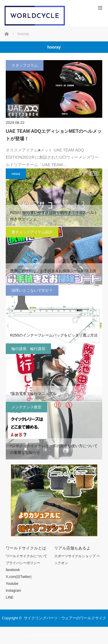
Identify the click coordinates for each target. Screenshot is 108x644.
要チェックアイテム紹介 (32, 232)
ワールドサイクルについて (26, 556)
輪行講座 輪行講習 (28, 349)
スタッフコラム (25, 65)
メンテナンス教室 (26, 407)
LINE (10, 597)
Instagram (13, 591)
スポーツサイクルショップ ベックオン (77, 560)
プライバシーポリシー (23, 563)
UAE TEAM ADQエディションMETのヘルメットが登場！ (54, 135)
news (16, 174)
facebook (13, 570)
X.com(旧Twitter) (19, 577)
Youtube (12, 584)
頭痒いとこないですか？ (32, 290)
